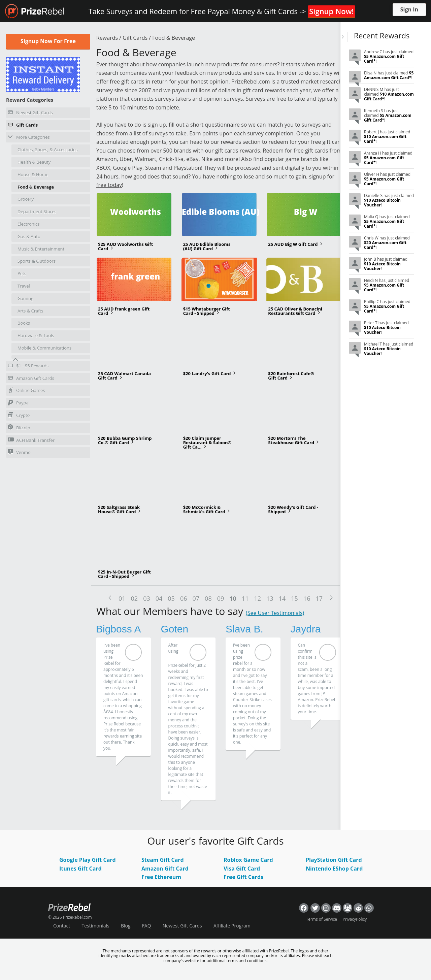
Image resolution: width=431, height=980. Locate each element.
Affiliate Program (232, 926)
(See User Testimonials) (275, 613)
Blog (126, 926)
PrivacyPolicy (355, 919)
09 (221, 598)
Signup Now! (331, 11)
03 (147, 598)
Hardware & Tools (36, 335)
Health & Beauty (34, 162)
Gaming (25, 298)
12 (257, 598)
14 (282, 598)
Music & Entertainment (41, 249)
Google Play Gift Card (88, 860)
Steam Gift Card (163, 860)
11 (245, 598)
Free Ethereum (161, 877)
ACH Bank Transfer (31, 440)
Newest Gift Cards (30, 113)
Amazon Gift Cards (31, 379)
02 (135, 598)
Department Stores (37, 211)
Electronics (28, 224)
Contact (62, 926)
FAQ (147, 926)
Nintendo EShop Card (334, 869)
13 (270, 598)
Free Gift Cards (243, 877)
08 (208, 598)
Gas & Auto (29, 236)
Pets (22, 273)
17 (319, 598)
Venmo (19, 452)
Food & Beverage (36, 187)
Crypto (19, 415)
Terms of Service (322, 919)
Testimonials (95, 926)
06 (184, 598)
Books (24, 323)
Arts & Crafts (30, 311)
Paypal (19, 404)
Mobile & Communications (44, 348)
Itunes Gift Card (80, 869)
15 (294, 598)
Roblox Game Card (248, 860)
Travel (24, 286)
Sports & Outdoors (37, 261)
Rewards (107, 38)
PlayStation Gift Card (334, 860)
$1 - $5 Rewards (28, 367)
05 (171, 598)
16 (307, 598)
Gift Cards (23, 126)
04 (159, 598)
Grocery (26, 199)
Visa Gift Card (242, 869)
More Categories (29, 137)
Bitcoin (19, 428)
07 (196, 598)
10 (233, 598)
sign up (157, 125)
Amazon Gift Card (165, 869)
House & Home (33, 174)
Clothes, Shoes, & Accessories (47, 150)
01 (122, 598)
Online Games (26, 391)
